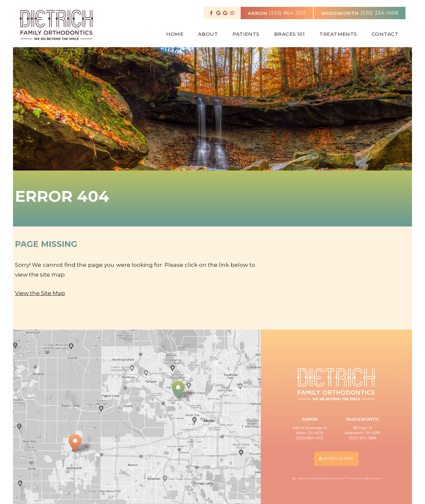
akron (257, 12)
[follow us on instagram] (232, 13)
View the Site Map (40, 293)
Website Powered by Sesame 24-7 (320, 478)
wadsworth (340, 12)
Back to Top (372, 478)
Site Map (356, 478)
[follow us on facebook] (211, 13)
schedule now (336, 458)
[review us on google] (219, 13)
